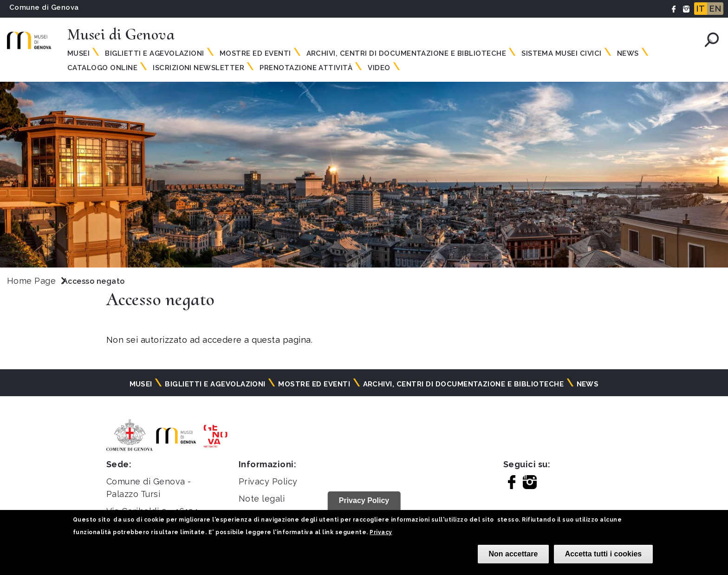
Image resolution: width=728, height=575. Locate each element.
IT (701, 9)
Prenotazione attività (306, 68)
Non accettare (513, 554)
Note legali (262, 499)
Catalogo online (102, 68)
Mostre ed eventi (255, 53)
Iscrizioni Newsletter (198, 68)
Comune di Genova (44, 7)
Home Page (31, 281)
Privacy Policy (268, 481)
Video (379, 68)
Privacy (381, 532)
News (628, 53)
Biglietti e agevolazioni (155, 53)
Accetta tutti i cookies (603, 554)
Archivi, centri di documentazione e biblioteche (406, 53)
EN (715, 9)
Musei (78, 53)
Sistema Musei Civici (562, 53)
